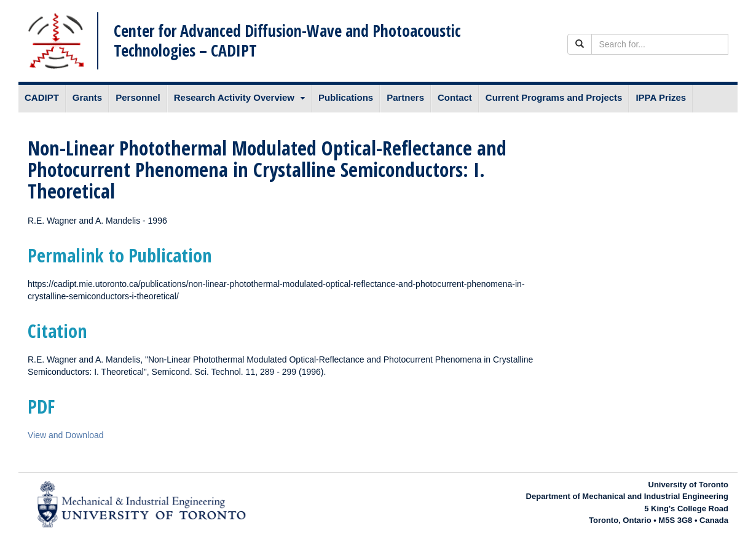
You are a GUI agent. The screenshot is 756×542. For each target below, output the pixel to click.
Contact (455, 97)
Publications (346, 97)
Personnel (138, 97)
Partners (405, 97)
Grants (87, 97)
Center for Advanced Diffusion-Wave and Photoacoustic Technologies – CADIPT (287, 40)
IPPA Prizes (661, 97)
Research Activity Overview (234, 97)
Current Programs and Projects (554, 97)
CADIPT (42, 97)
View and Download (66, 435)
